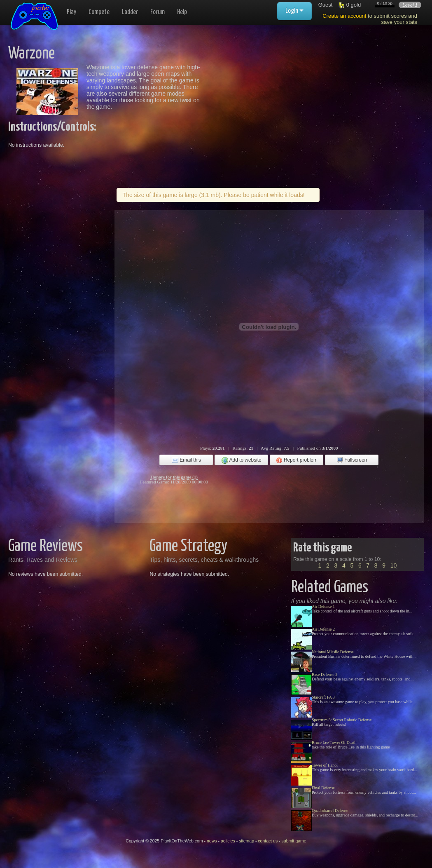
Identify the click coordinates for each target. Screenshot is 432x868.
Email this (186, 460)
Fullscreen (352, 460)
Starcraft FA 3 (323, 697)
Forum (158, 12)
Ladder (130, 12)
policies (228, 841)
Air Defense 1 (323, 606)
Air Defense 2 (323, 629)
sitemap (246, 841)
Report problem (297, 460)
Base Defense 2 (325, 674)
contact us (268, 841)
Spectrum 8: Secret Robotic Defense (342, 720)
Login (294, 11)
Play (71, 12)
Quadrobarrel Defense (330, 811)
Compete (99, 12)
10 (394, 565)
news (212, 841)
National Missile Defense (333, 652)
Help (182, 12)
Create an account (344, 16)
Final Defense (323, 788)
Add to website (242, 460)
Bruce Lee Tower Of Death (334, 742)
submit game (294, 841)
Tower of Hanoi (325, 765)
